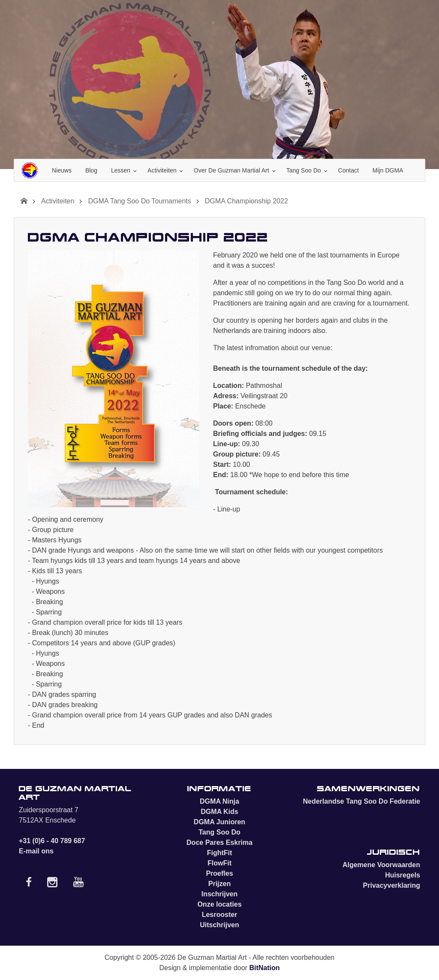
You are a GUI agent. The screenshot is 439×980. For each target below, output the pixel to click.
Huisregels (403, 875)
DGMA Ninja (219, 801)
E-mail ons (36, 851)
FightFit (220, 853)
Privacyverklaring (392, 885)
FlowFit (219, 863)
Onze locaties (219, 904)
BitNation (264, 968)
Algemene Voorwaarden (381, 865)
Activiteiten (162, 170)
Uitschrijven (219, 925)
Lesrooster (220, 915)
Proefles (219, 873)
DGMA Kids (219, 812)
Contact (349, 170)
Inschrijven (219, 894)
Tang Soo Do (304, 170)
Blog (91, 170)
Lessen (121, 170)
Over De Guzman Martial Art (232, 170)
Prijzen (219, 884)
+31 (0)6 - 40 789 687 (52, 841)
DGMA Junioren (219, 822)
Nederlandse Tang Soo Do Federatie (361, 801)
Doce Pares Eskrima (219, 842)
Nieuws (62, 170)
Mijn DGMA (388, 170)
